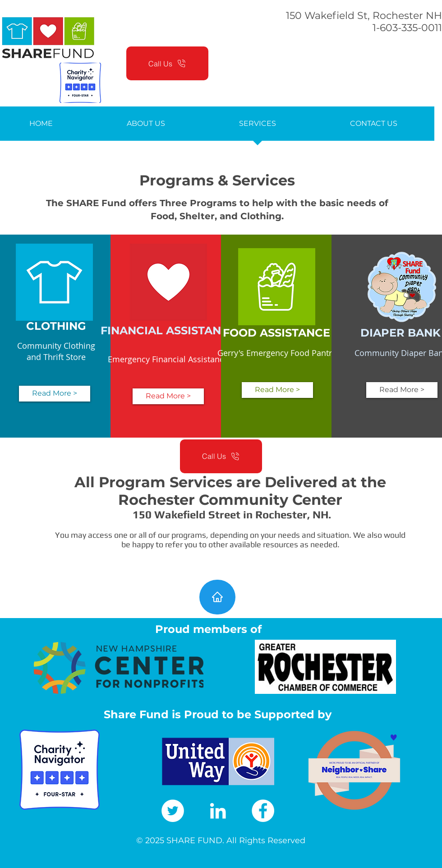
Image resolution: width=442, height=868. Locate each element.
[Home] (217, 597)
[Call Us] (167, 63)
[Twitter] (173, 811)
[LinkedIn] (218, 811)
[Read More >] (55, 394)
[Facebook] (263, 811)
